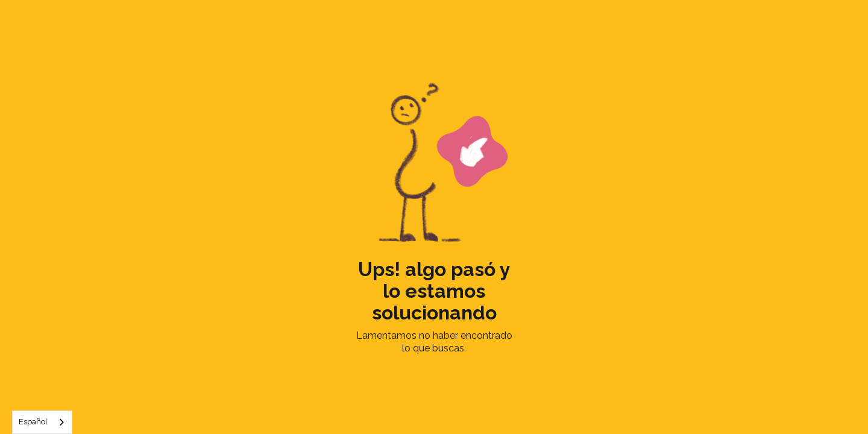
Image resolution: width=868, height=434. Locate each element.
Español (33, 422)
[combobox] (42, 422)
